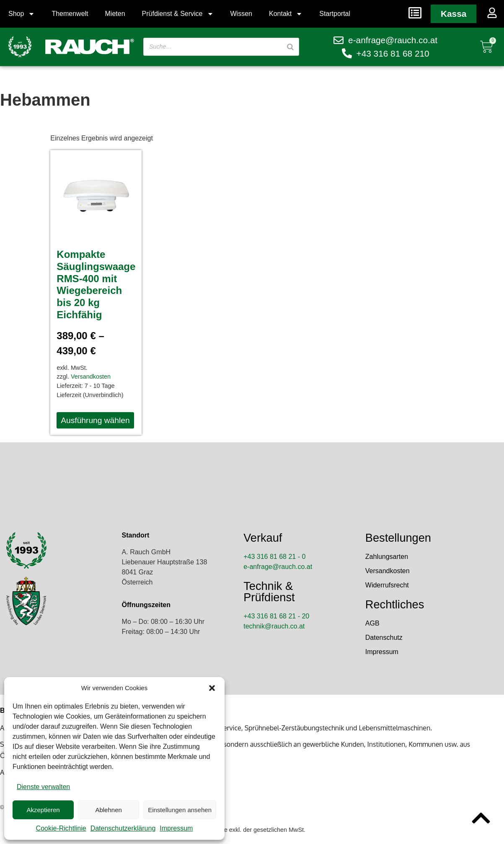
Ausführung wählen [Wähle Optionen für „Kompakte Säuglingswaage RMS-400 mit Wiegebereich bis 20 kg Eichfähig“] (95, 420)
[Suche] (289, 47)
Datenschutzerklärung (123, 828)
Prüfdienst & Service (178, 14)
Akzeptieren (43, 810)
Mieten (115, 14)
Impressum (176, 828)
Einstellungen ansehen (180, 810)
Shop (22, 14)
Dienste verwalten (43, 787)
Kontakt (286, 14)
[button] (212, 688)
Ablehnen (108, 810)
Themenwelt (70, 14)
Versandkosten (91, 377)
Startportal (335, 14)
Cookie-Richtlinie (61, 828)
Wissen (241, 14)
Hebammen (45, 100)
